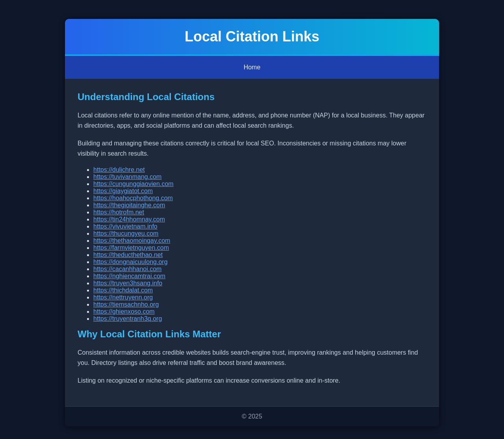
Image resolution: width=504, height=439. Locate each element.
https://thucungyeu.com (126, 233)
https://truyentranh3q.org (128, 319)
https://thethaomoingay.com (132, 241)
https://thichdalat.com (123, 290)
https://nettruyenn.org (123, 297)
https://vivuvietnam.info (125, 226)
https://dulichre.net (119, 170)
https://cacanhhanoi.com (127, 269)
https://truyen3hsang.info (128, 283)
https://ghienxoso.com (124, 312)
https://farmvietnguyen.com (131, 248)
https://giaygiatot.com (123, 191)
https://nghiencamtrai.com (129, 276)
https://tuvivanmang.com (127, 177)
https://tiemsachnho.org (126, 304)
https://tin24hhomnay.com (129, 219)
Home (252, 67)
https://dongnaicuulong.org (131, 262)
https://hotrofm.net (119, 212)
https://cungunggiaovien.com (133, 184)
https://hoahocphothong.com (133, 198)
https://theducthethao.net (128, 255)
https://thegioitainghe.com (129, 205)
